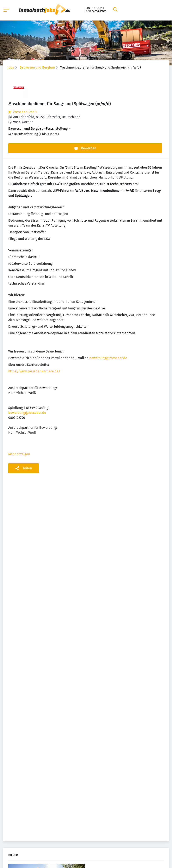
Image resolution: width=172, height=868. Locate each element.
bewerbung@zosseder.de (108, 358)
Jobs (11, 67)
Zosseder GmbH (25, 112)
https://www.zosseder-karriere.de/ (34, 371)
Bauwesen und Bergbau (37, 67)
